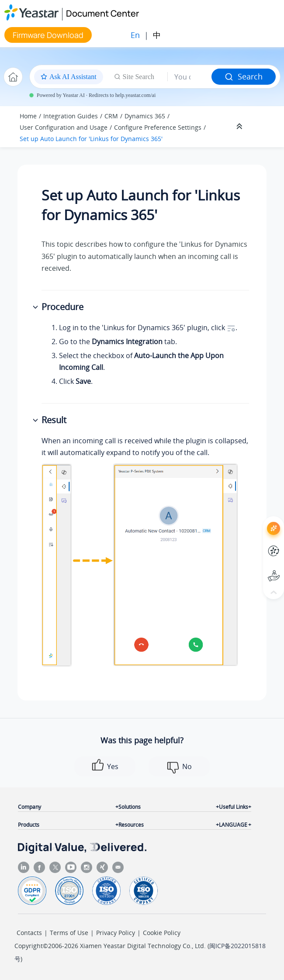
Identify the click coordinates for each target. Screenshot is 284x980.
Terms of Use (69, 933)
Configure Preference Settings (158, 127)
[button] (36, 307)
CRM (111, 116)
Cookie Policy (162, 933)
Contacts (29, 933)
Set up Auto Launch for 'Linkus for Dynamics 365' (91, 139)
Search (244, 76)
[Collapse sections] (240, 127)
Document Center (102, 13)
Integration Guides (71, 116)
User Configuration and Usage (64, 127)
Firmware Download (48, 35)
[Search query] (190, 77)
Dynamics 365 (145, 116)
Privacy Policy (116, 933)
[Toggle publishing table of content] (263, 127)
